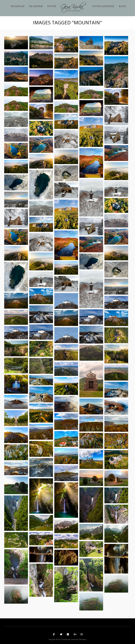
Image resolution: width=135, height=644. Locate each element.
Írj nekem (36, 6)
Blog (123, 6)
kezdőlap (18, 6)
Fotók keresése (103, 6)
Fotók (52, 6)
